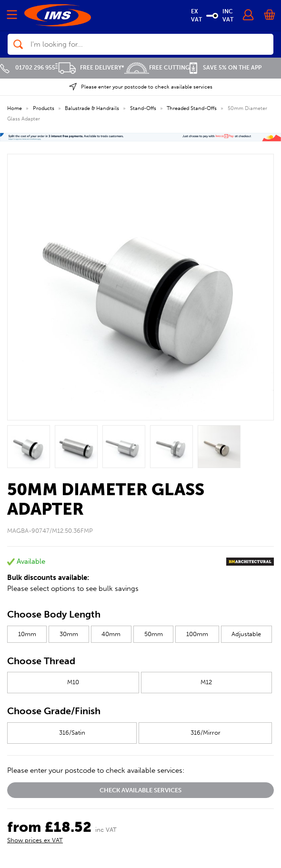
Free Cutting (157, 68)
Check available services (140, 790)
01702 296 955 (28, 68)
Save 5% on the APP (226, 68)
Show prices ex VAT (35, 840)
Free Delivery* (90, 68)
